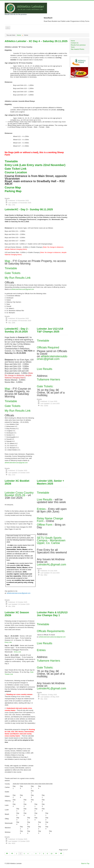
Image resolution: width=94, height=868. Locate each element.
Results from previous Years (78, 46)
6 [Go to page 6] (36, 854)
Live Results (45, 369)
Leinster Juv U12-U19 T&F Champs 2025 (50, 330)
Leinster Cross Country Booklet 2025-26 (19, 494)
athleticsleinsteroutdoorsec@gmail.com (52, 358)
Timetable (11, 268)
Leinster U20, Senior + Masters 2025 (51, 482)
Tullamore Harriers (49, 379)
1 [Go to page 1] (17, 854)
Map (8, 261)
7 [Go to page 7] (40, 854)
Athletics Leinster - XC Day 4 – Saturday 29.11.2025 (36, 41)
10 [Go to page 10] (51, 854)
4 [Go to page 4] (28, 854)
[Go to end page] (61, 854)
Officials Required (48, 347)
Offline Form (45, 525)
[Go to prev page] (12, 854)
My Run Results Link (18, 278)
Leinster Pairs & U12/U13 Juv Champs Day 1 (52, 614)
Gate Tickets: (45, 386)
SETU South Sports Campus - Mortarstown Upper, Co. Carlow (51, 540)
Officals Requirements (51, 631)
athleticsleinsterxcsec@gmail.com (23, 289)
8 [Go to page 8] (44, 854)
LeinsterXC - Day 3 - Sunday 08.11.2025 (29, 209)
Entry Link (8, 642)
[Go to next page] (56, 854)
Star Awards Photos (77, 49)
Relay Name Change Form (50, 520)
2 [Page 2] (20, 854)
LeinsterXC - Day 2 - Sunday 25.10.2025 (17, 330)
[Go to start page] (7, 854)
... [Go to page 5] (32, 854)
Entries (41, 509)
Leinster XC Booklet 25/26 (17, 482)
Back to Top (85, 863)
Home (73, 41)
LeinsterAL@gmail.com (51, 564)
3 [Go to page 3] (24, 854)
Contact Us (74, 43)
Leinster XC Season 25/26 (17, 614)
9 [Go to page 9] (47, 854)
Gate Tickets (13, 273)
